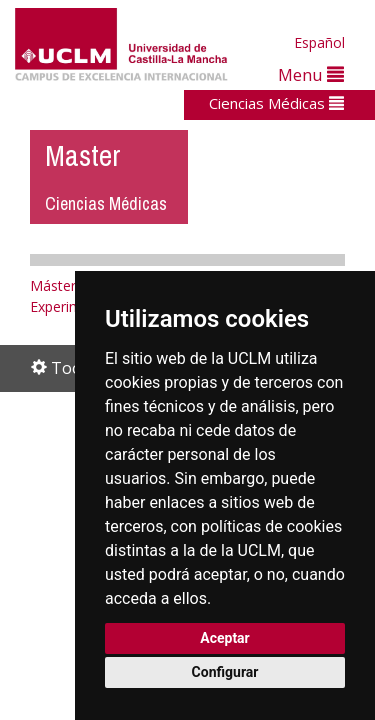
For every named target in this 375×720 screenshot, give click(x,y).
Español (319, 42)
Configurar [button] (225, 672)
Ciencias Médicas (276, 103)
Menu (311, 74)
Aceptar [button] (225, 638)
